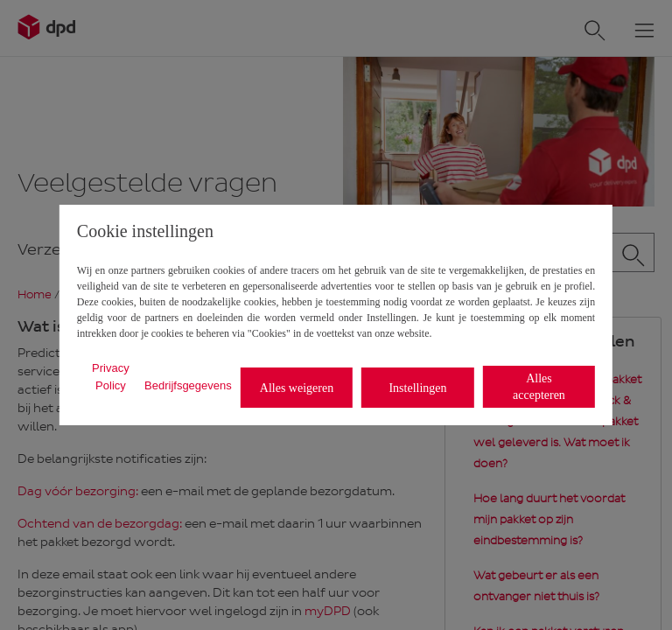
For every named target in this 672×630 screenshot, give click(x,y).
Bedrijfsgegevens (188, 385)
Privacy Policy (111, 377)
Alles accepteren (539, 387)
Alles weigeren (297, 388)
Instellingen (417, 388)
